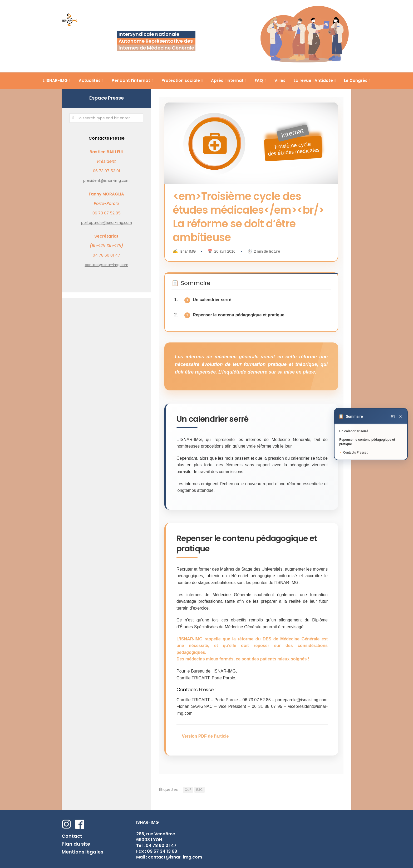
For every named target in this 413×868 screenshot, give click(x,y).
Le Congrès (356, 80)
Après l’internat (227, 80)
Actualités (90, 80)
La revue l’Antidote (313, 80)
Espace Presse (107, 98)
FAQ (259, 80)
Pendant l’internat (131, 80)
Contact (72, 836)
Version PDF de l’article (205, 736)
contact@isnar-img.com (107, 265)
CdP (188, 790)
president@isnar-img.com (106, 181)
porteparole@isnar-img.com (107, 223)
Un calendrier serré (212, 300)
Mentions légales (82, 852)
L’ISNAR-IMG (55, 80)
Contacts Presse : (358, 453)
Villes (280, 80)
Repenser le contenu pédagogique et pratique (239, 315)
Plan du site (76, 844)
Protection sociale (181, 80)
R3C (200, 790)
